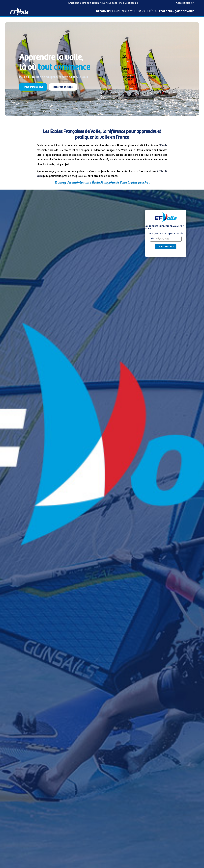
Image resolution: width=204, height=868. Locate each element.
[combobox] (168, 239)
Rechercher (166, 247)
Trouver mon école (33, 87)
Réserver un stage (63, 87)
